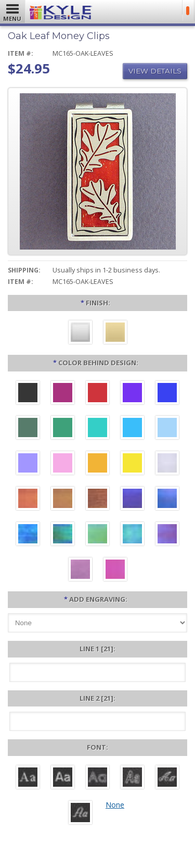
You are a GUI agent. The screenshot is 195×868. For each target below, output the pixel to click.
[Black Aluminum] (28, 394)
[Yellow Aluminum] (132, 464)
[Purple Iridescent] (167, 535)
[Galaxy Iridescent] (132, 500)
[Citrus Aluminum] (97, 464)
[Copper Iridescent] (97, 500)
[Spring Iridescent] (97, 535)
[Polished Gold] (115, 333)
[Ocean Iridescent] (28, 535)
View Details (155, 71)
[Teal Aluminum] (97, 429)
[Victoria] (80, 814)
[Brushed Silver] (80, 333)
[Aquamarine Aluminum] (167, 429)
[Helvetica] (63, 778)
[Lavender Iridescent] (80, 571)
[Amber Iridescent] (63, 500)
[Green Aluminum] (63, 429)
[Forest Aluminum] (28, 429)
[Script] (167, 778)
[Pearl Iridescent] (167, 464)
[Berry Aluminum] (63, 394)
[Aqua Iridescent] (132, 535)
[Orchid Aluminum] (28, 464)
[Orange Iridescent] (28, 500)
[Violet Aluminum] (132, 394)
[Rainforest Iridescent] (63, 535)
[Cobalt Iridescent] (167, 500)
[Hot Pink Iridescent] (115, 571)
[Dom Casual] (132, 778)
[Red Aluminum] (97, 394)
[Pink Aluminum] (63, 464)
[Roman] (28, 778)
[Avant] (97, 778)
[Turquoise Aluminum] (132, 429)
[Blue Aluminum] (167, 394)
